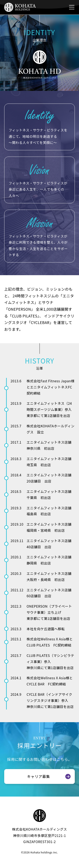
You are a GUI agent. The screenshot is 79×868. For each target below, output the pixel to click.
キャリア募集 (38, 776)
